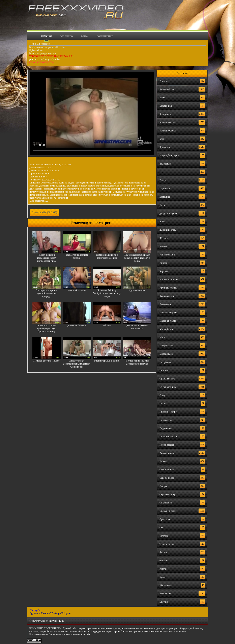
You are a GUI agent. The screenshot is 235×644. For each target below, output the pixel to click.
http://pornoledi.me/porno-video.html (47, 47)
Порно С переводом (40, 44)
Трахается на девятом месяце (77, 256)
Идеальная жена (137, 290)
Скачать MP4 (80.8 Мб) (45, 212)
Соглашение (105, 36)
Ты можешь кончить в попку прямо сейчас (107, 256)
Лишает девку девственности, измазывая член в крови (77, 364)
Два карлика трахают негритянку (137, 327)
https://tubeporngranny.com (42, 53)
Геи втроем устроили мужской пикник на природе (46, 293)
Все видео (66, 36)
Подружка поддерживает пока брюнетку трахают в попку (137, 258)
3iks (43, 621)
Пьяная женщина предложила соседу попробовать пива (46, 258)
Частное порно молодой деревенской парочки (137, 362)
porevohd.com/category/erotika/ (45, 59)
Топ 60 (85, 36)
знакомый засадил (77, 290)
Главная (46, 36)
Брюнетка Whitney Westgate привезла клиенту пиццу (107, 293)
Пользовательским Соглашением (46, 634)
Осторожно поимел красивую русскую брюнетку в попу (47, 328)
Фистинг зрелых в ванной (107, 361)
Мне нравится (39, 201)
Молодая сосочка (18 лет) (47, 361)
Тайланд (107, 325)
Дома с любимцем (77, 325)
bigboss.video (36, 50)
